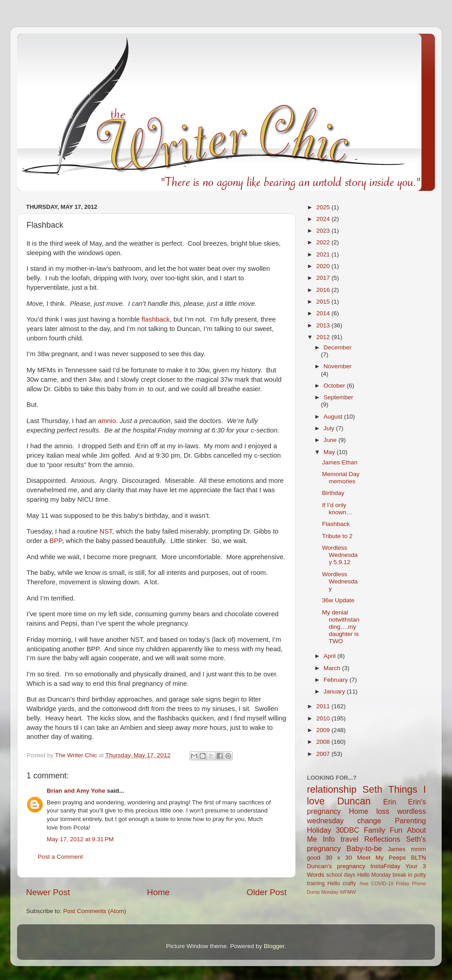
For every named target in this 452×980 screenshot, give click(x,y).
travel (350, 839)
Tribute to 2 (337, 536)
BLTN (418, 858)
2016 (324, 290)
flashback (156, 319)
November (337, 366)
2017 (324, 278)
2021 (324, 254)
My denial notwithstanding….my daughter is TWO (341, 627)
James (397, 849)
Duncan (354, 801)
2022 (324, 242)
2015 (324, 302)
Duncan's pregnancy (336, 866)
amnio (107, 421)
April (330, 656)
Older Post (267, 892)
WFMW (348, 892)
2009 (324, 730)
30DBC (347, 830)
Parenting (410, 821)
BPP (56, 541)
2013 (324, 325)
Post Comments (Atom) (95, 911)
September (338, 397)
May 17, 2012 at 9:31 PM (80, 839)
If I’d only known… (337, 509)
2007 (324, 754)
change (369, 821)
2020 (324, 266)
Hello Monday (374, 875)
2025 (324, 207)
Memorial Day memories (341, 478)
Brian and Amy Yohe (76, 791)
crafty (349, 883)
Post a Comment (60, 857)
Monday (330, 892)
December (337, 347)
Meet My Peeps (382, 858)
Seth (372, 789)
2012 (324, 337)
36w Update (338, 600)
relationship (332, 789)
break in (403, 875)
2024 (324, 219)
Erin (390, 802)
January (335, 691)
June (331, 440)
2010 (324, 718)
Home (158, 892)
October (335, 386)
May (330, 452)
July (330, 428)
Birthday (333, 493)
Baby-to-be (364, 848)
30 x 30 (339, 858)
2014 (324, 313)
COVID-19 (382, 883)
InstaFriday (385, 866)
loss (383, 811)
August (334, 417)
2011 (324, 706)
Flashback (336, 524)
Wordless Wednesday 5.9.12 (340, 555)
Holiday (319, 830)
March (333, 668)
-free (363, 883)
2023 (324, 231)
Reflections (382, 839)
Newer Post (48, 892)
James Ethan (340, 462)
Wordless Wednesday (340, 581)
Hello (334, 883)
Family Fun (383, 830)
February (337, 680)
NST (106, 531)
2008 (324, 742)
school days (341, 875)
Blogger (274, 946)
